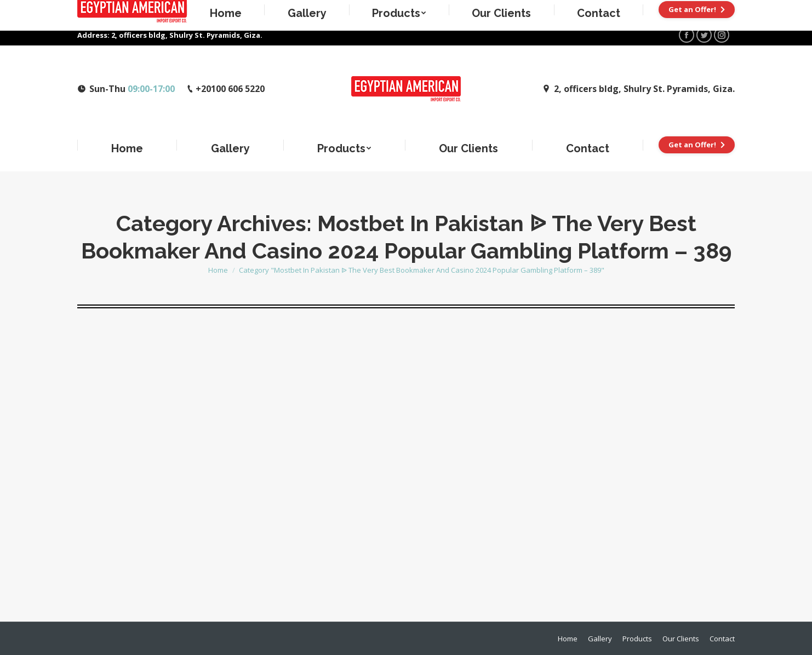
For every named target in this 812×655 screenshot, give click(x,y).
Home (218, 270)
